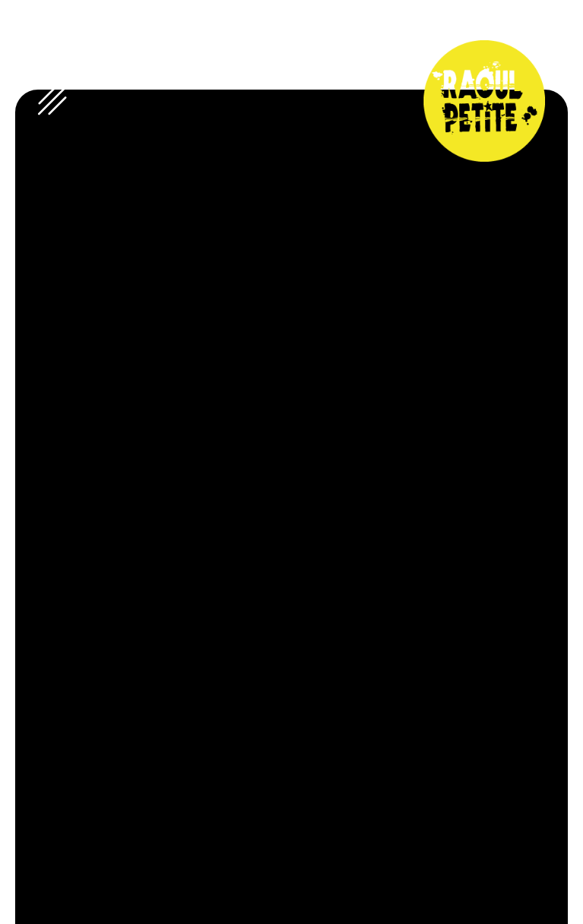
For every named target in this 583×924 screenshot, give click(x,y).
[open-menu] (53, 101)
